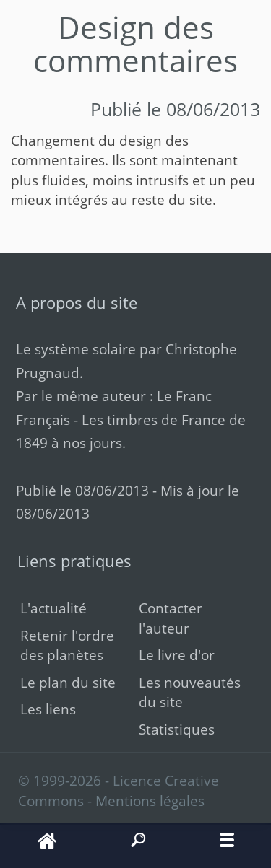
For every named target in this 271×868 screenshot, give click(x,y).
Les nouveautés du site (190, 692)
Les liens (48, 709)
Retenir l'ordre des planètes (67, 645)
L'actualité (53, 608)
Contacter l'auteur (171, 618)
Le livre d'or (177, 655)
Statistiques (177, 729)
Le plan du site (68, 682)
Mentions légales (150, 801)
